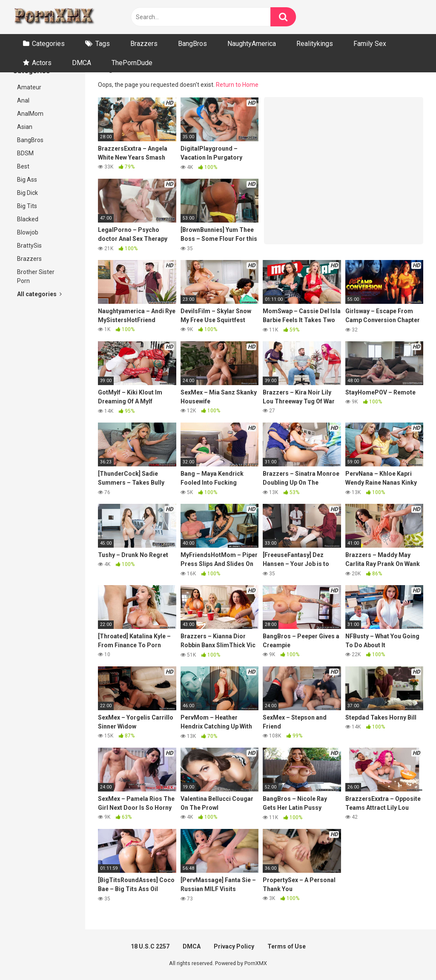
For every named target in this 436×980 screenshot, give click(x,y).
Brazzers (144, 44)
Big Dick (27, 193)
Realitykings (315, 44)
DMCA (82, 63)
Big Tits (27, 206)
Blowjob (28, 232)
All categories (39, 294)
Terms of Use (287, 946)
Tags (103, 44)
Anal (23, 100)
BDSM (25, 153)
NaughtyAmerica (252, 44)
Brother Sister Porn (36, 276)
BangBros (192, 44)
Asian (25, 127)
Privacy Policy (234, 946)
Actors (42, 63)
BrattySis (29, 246)
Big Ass (27, 180)
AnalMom (30, 114)
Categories (48, 44)
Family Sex (370, 44)
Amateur (29, 87)
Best (23, 166)
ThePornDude (132, 63)
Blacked (28, 219)
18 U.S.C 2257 (150, 946)
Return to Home (237, 85)
